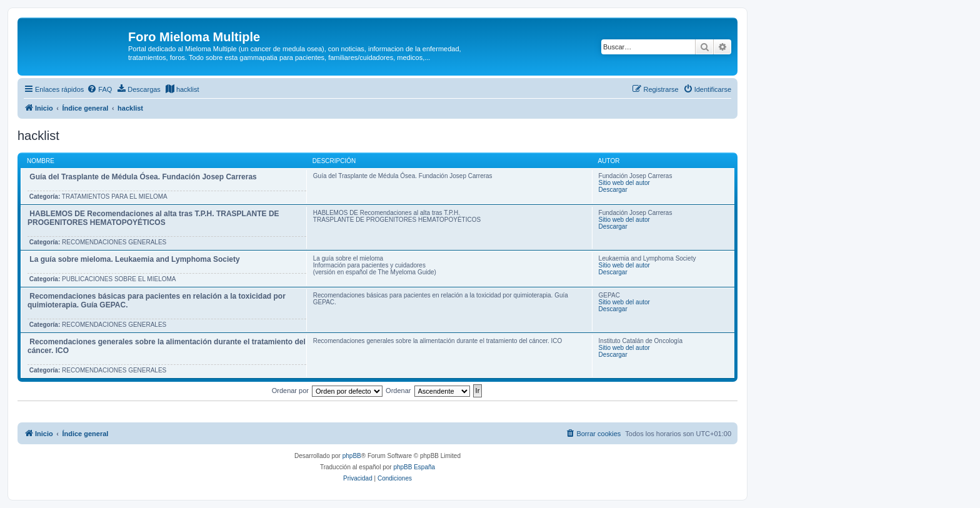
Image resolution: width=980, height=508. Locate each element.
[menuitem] (99, 89)
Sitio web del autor (624, 183)
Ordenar (398, 391)
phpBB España (414, 467)
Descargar (613, 190)
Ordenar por (290, 391)
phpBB (352, 456)
